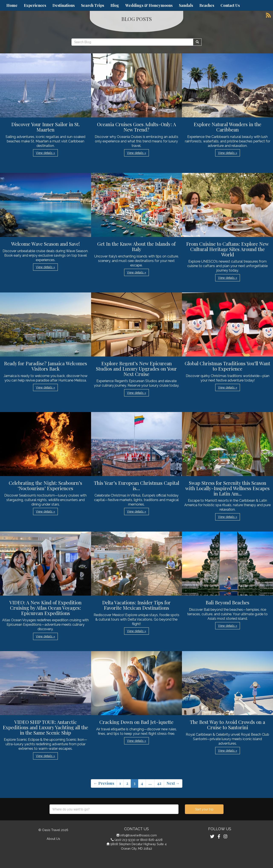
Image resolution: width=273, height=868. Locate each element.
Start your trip (204, 809)
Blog (115, 5)
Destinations (64, 5)
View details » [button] (45, 153)
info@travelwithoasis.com (139, 835)
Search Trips (93, 5)
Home (12, 5)
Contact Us (230, 5)
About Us (53, 839)
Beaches (207, 5)
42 (159, 783)
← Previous (104, 783)
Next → (173, 783)
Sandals (186, 5)
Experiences (35, 5)
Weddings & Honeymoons (149, 5)
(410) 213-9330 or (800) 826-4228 (139, 840)
